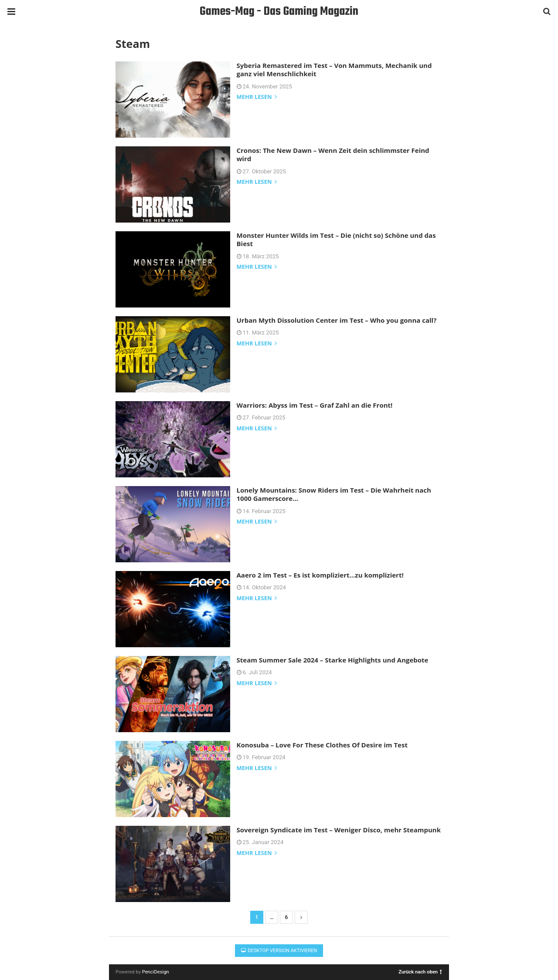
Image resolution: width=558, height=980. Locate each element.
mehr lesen (257, 97)
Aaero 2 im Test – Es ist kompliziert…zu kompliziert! (320, 575)
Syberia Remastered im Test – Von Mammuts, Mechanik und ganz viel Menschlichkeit (334, 70)
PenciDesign (156, 972)
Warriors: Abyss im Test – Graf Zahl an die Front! (315, 405)
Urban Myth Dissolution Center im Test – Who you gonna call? (337, 320)
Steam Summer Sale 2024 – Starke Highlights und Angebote (333, 660)
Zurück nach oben (420, 972)
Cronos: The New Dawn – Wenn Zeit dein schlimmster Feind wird (333, 155)
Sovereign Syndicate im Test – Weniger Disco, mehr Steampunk (339, 830)
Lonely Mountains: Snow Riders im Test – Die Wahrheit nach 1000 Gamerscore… (334, 494)
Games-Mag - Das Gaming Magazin (279, 12)
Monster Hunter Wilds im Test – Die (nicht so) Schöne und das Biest (336, 240)
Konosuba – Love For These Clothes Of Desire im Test (322, 745)
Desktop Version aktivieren (279, 951)
